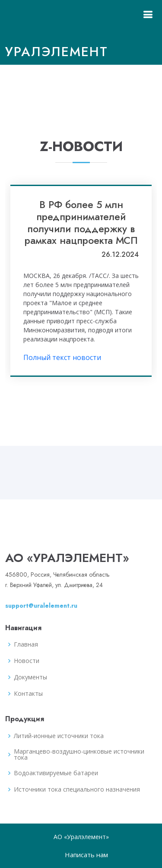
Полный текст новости (62, 357)
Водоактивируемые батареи (56, 773)
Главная (26, 644)
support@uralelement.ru (41, 606)
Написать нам (86, 855)
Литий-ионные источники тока (59, 736)
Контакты (28, 694)
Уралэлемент (57, 52)
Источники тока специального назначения (77, 789)
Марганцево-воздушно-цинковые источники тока (79, 754)
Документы (30, 677)
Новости (27, 661)
